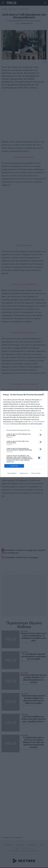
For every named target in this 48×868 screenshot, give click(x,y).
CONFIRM (14, 466)
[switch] (40, 435)
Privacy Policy (36, 473)
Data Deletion (12, 473)
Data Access (24, 473)
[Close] (44, 395)
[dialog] (24, 434)
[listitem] (24, 430)
